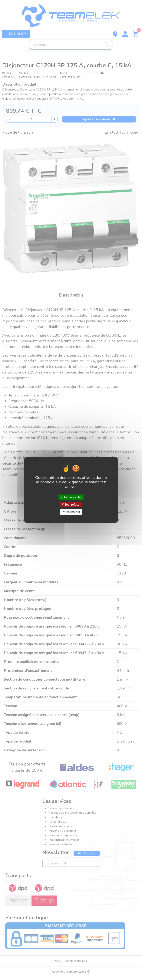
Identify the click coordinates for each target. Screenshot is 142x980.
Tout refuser (71, 505)
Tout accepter (71, 497)
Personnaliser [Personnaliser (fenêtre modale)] (71, 512)
